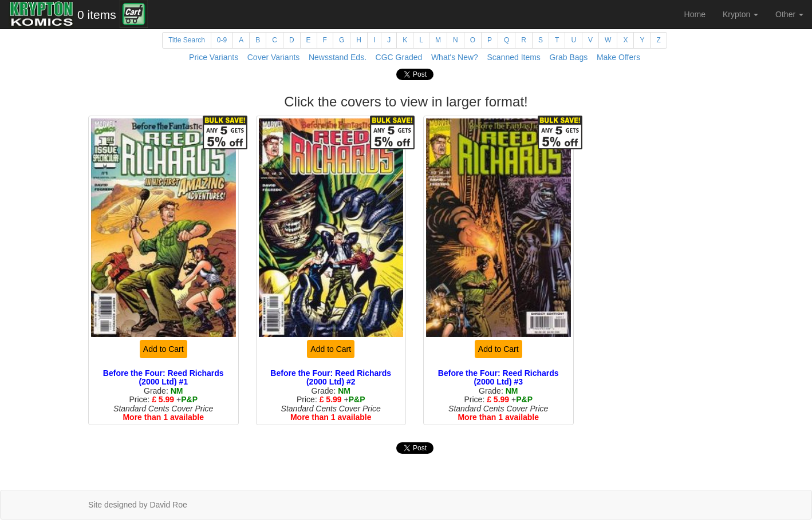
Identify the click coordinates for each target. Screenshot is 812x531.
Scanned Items (513, 57)
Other (789, 14)
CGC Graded (399, 57)
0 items (97, 15)
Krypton (740, 14)
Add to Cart (163, 349)
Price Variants (214, 57)
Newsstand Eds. (338, 57)
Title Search (187, 40)
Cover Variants (274, 57)
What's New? (455, 57)
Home (695, 14)
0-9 (222, 40)
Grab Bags (568, 57)
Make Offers (618, 57)
